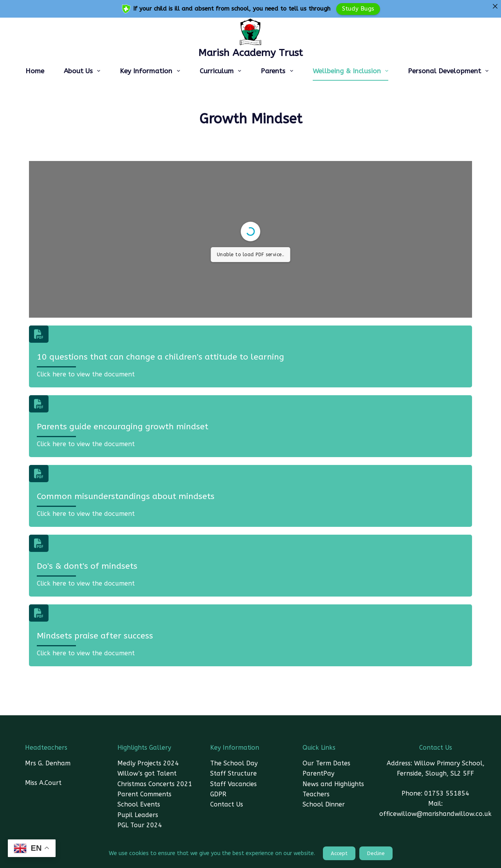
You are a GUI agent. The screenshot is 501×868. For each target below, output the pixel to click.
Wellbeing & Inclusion (352, 71)
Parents (278, 71)
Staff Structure (233, 773)
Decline (376, 853)
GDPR (218, 794)
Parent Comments (144, 794)
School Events (139, 804)
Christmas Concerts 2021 (155, 784)
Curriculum (222, 71)
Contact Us (227, 804)
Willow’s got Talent (147, 773)
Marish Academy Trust (251, 53)
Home (35, 71)
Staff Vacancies (233, 784)
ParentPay (318, 773)
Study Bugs (358, 9)
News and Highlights (333, 784)
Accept (339, 853)
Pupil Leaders (138, 815)
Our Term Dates (326, 763)
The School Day (234, 763)
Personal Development (450, 71)
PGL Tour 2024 (140, 825)
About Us (84, 71)
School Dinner (324, 804)
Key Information (151, 71)
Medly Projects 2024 (148, 763)
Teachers (316, 794)
